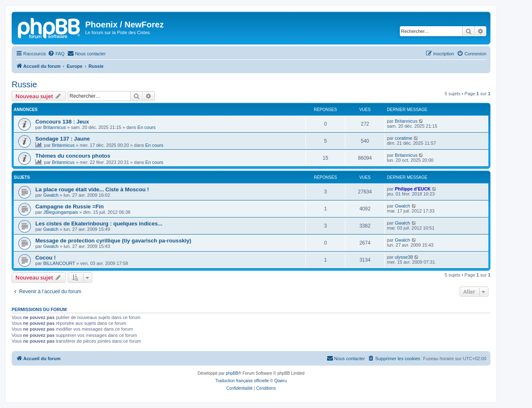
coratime (404, 138)
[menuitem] (56, 54)
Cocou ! (46, 258)
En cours (147, 127)
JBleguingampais (61, 212)
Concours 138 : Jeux (62, 122)
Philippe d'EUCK (413, 189)
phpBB (232, 373)
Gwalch (51, 195)
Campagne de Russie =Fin (70, 206)
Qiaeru (281, 381)
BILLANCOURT (59, 263)
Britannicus (54, 127)
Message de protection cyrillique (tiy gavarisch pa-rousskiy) (113, 241)
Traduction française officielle (242, 381)
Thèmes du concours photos (73, 156)
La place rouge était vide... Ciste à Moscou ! (92, 189)
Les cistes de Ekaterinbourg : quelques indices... (99, 224)
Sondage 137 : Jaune (63, 139)
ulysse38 (404, 257)
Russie (24, 84)
